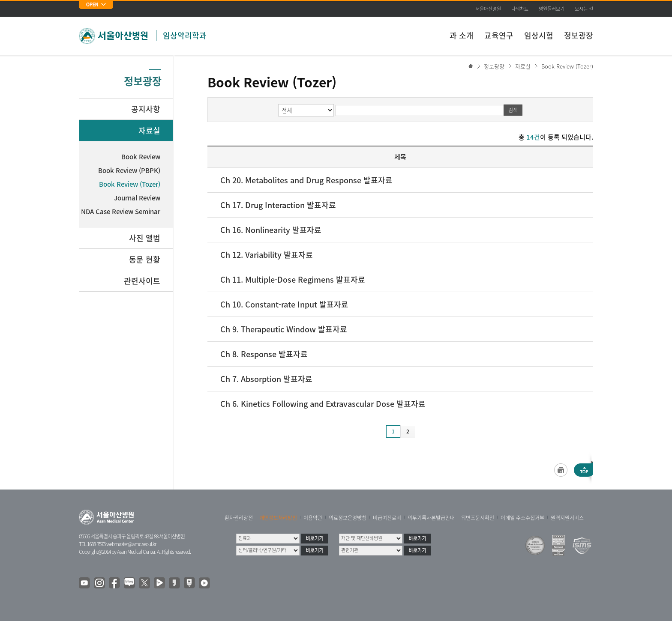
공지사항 (146, 109)
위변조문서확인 (478, 518)
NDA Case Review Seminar (121, 212)
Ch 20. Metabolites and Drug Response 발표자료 (306, 180)
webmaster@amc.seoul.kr (131, 544)
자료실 (523, 66)
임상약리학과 (185, 35)
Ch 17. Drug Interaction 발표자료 (278, 205)
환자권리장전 (239, 518)
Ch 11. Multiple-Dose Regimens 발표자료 (293, 279)
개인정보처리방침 (278, 518)
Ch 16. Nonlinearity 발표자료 (271, 230)
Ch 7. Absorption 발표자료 (266, 379)
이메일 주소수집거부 (522, 518)
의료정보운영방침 (348, 518)
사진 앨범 (145, 238)
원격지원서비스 (567, 518)
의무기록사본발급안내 (431, 518)
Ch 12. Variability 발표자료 (267, 255)
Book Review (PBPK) (129, 170)
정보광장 (579, 35)
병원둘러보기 (552, 9)
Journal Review (137, 198)
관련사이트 (142, 281)
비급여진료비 (387, 518)
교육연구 (499, 35)
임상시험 (539, 35)
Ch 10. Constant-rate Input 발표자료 (284, 304)
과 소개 (462, 35)
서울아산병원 (488, 9)
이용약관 (313, 518)
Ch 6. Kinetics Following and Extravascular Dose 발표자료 (323, 404)
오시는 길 (584, 9)
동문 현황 (145, 259)
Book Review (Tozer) (567, 66)
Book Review (141, 157)
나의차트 (520, 9)
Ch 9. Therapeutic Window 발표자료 (284, 329)
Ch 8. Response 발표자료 (264, 354)
